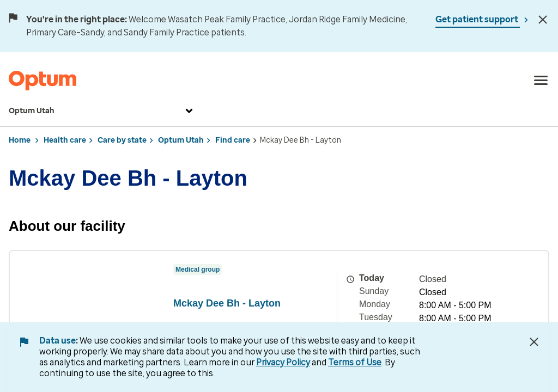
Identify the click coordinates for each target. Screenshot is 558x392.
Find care (233, 140)
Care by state (122, 140)
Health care (65, 140)
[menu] (541, 81)
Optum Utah (102, 111)
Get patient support (478, 19)
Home (20, 140)
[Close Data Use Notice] (534, 342)
